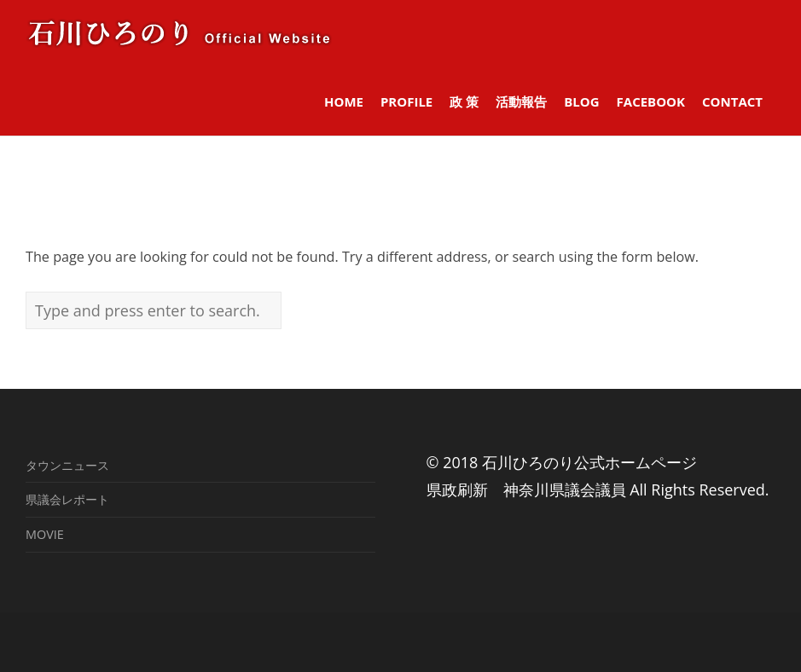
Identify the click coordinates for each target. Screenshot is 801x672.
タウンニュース (67, 465)
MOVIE (45, 534)
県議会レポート (67, 499)
